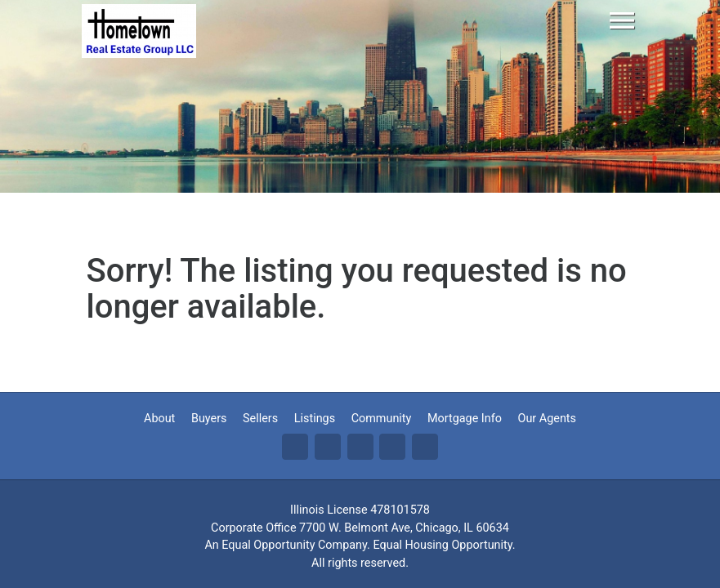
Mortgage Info (465, 419)
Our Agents (547, 419)
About (159, 419)
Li (360, 447)
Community (382, 419)
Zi (392, 447)
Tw (328, 447)
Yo (425, 447)
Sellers (260, 419)
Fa (295, 447)
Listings (315, 419)
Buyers (209, 419)
